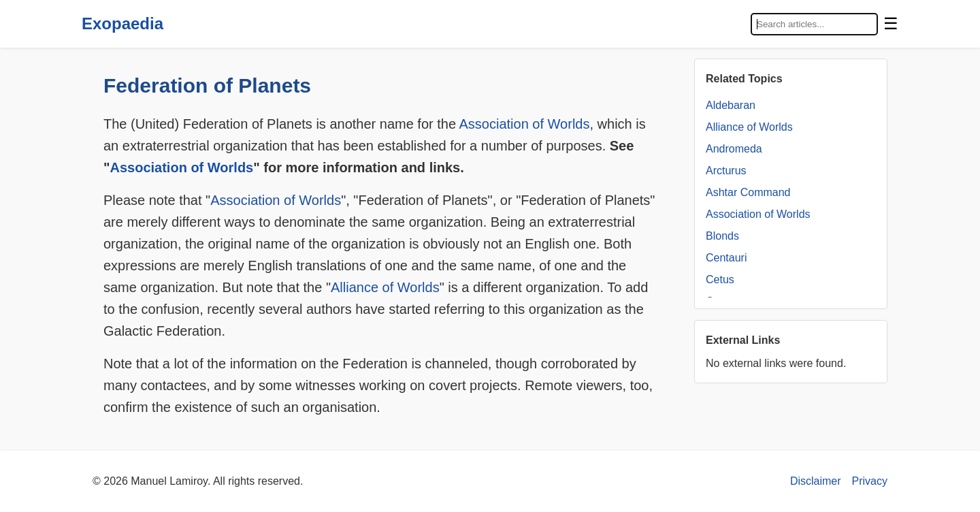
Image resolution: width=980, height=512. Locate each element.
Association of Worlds (525, 124)
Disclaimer (816, 481)
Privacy (870, 481)
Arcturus (726, 171)
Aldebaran (731, 105)
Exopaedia (122, 23)
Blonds (722, 236)
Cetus (720, 279)
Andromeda (734, 149)
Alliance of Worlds (385, 287)
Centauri (726, 258)
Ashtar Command (748, 192)
